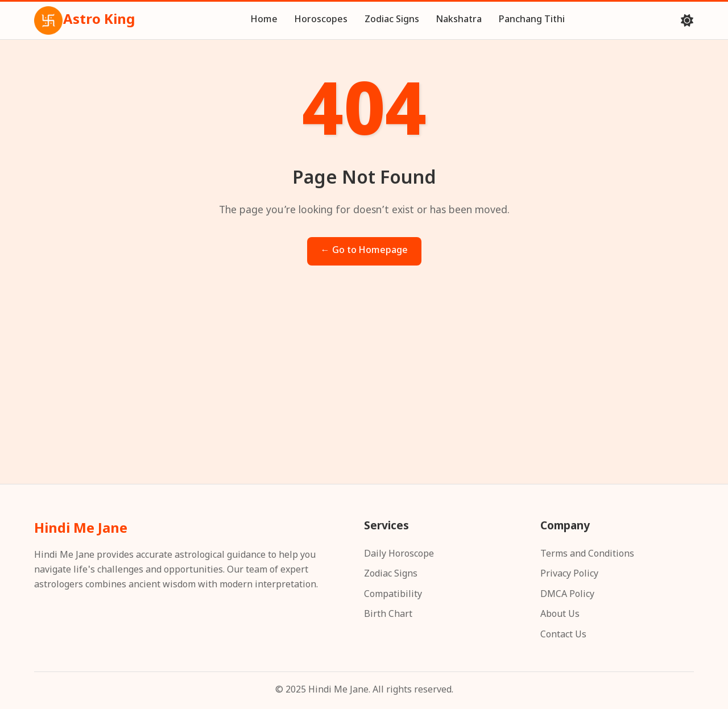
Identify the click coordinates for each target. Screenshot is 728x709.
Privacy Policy (569, 575)
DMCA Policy (567, 595)
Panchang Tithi (532, 20)
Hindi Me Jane (81, 529)
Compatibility (393, 595)
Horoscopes (321, 20)
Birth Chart (388, 615)
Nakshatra (459, 20)
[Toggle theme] (687, 20)
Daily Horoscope (399, 555)
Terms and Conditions (587, 555)
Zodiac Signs (392, 20)
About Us (560, 615)
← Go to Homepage (364, 251)
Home (264, 20)
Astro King (84, 20)
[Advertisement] (364, 386)
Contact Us (563, 635)
